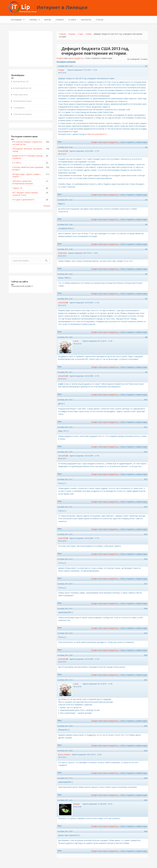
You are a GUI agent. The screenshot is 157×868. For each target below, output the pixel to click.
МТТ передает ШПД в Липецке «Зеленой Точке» (25, 194)
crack (76, 341)
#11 (146, 427)
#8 (146, 337)
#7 (146, 299)
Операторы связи (20, 95)
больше (47, 206)
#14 (146, 507)
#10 (146, 400)
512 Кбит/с (17, 163)
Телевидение (19, 108)
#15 (146, 534)
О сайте (72, 20)
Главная (62, 34)
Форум (48, 20)
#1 (146, 66)
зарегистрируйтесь (76, 58)
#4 (146, 224)
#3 (146, 200)
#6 (146, 274)
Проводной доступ (21, 81)
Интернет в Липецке (62, 7)
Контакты (86, 20)
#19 (146, 633)
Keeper (77, 804)
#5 (146, 249)
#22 (146, 726)
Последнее (17, 19)
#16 (146, 559)
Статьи (100, 20)
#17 (146, 584)
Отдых (80, 34)
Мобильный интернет (23, 101)
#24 (146, 778)
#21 (146, 680)
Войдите (60, 58)
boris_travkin (64, 754)
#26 (146, 831)
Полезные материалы (23, 114)
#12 (146, 452)
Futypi (61, 70)
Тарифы (34, 19)
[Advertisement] (31, 49)
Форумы (72, 34)
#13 (146, 479)
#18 (146, 608)
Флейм (88, 34)
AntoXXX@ (63, 151)
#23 (146, 751)
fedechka (62, 253)
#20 (146, 655)
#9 (146, 372)
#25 (146, 800)
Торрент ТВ (17, 188)
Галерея (60, 20)
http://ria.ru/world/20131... (98, 134)
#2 (146, 147)
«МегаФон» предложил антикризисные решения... (23, 182)
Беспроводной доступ (22, 88)
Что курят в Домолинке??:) (23, 200)
